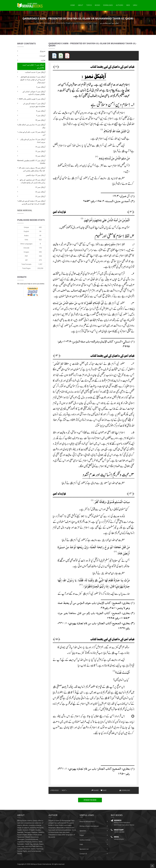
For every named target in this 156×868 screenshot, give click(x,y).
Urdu (135, 5)
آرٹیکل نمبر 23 (40, 196)
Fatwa (82, 835)
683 (40, 227)
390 (40, 252)
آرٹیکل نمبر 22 (40, 192)
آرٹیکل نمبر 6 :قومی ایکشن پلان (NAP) (32, 99)
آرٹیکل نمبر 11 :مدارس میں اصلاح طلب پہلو (31, 126)
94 (40, 231)
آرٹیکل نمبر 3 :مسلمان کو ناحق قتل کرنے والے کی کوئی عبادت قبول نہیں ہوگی (33, 80)
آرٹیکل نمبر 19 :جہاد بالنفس (36, 175)
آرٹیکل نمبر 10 (40, 120)
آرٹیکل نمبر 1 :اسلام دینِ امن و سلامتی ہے (33, 66)
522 (40, 240)
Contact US (83, 854)
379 (40, 260)
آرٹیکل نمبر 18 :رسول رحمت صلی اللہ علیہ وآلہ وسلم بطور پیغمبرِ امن (32, 169)
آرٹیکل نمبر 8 (41, 111)
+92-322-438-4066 (119, 832)
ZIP (26, 260)
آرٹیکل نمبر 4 (41, 87)
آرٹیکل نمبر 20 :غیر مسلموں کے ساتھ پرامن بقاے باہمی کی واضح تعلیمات (32, 181)
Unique (26, 227)
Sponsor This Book (90, 800)
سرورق (43, 51)
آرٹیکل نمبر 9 (41, 115)
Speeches (83, 831)
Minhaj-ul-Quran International (89, 826)
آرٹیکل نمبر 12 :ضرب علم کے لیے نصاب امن (32, 133)
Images (26, 252)
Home (73, 5)
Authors (120, 5)
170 (40, 248)
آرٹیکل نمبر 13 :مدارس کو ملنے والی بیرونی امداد (33, 141)
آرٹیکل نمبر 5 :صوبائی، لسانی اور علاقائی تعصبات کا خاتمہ (34, 93)
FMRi (81, 845)
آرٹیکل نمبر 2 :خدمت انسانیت (35, 72)
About (81, 5)
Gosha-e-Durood (85, 840)
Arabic (26, 236)
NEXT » (64, 790)
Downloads (108, 5)
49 (40, 236)
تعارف (43, 60)
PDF (26, 256)
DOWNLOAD (125, 790)
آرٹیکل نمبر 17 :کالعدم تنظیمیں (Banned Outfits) (31, 162)
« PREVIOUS (54, 790)
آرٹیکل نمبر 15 (40, 151)
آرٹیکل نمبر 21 (40, 187)
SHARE (95, 790)
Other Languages (26, 244)
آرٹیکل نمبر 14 (40, 147)
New (128, 5)
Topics (89, 5)
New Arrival (25, 210)
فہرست (42, 56)
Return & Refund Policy (87, 822)
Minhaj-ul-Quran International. (41, 864)
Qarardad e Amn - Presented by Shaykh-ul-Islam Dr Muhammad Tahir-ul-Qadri (71, 23)
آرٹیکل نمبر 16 (40, 156)
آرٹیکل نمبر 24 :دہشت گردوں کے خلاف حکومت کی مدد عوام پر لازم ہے (32, 202)
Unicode (26, 248)
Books (97, 5)
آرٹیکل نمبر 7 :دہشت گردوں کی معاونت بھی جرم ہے (34, 105)
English (26, 231)
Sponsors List (84, 849)
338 (40, 256)
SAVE (104, 790)
